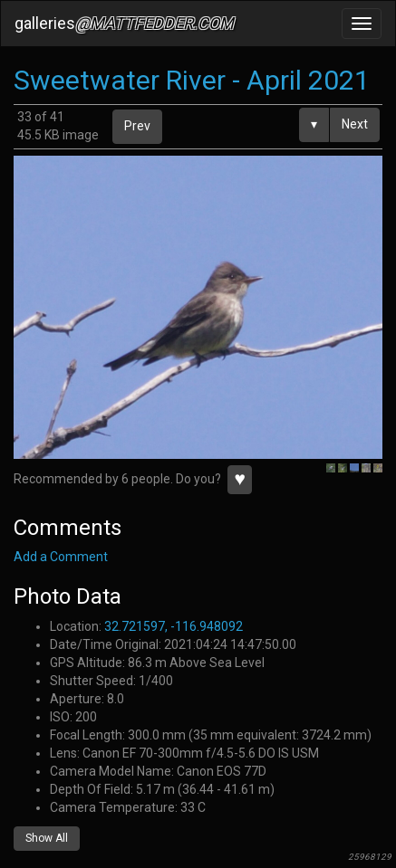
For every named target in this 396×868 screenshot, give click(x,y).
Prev (137, 126)
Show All (47, 838)
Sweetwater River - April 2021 (192, 80)
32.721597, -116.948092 (174, 626)
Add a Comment (61, 557)
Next (355, 124)
